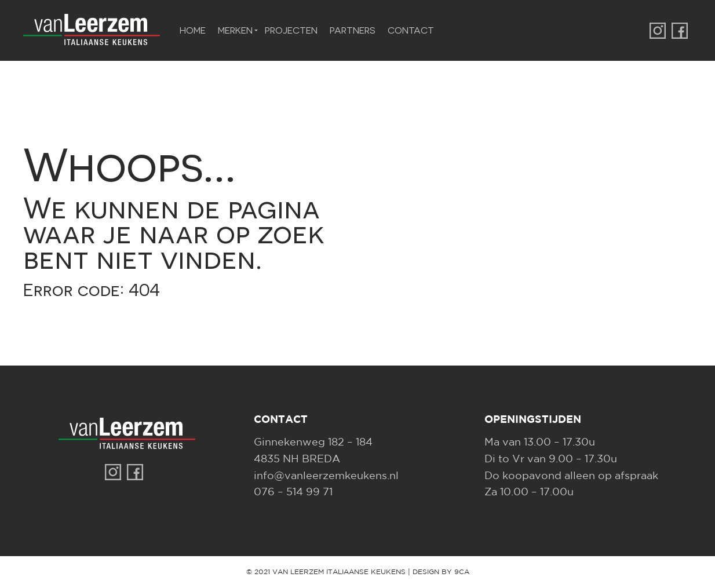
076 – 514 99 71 (293, 492)
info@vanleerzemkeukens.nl (326, 476)
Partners (353, 30)
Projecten (291, 30)
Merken (235, 30)
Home (193, 30)
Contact (411, 30)
